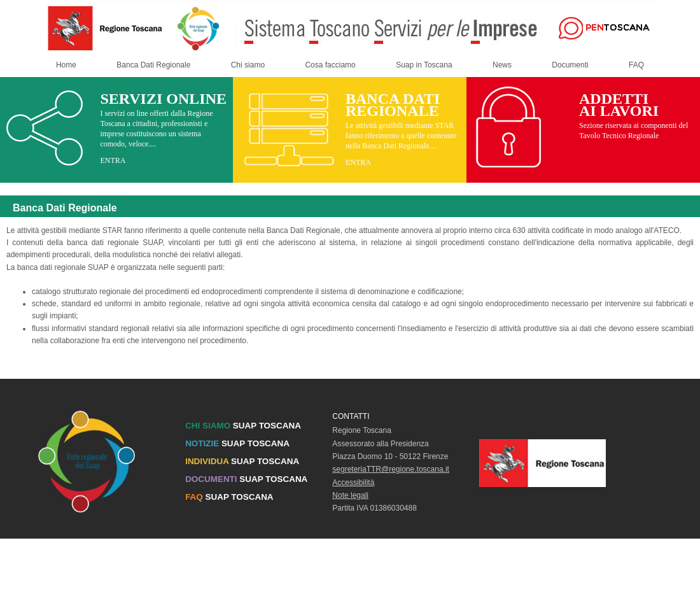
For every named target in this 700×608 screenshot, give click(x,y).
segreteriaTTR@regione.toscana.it (391, 469)
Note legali (350, 495)
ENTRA (113, 160)
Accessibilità (353, 483)
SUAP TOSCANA (243, 426)
